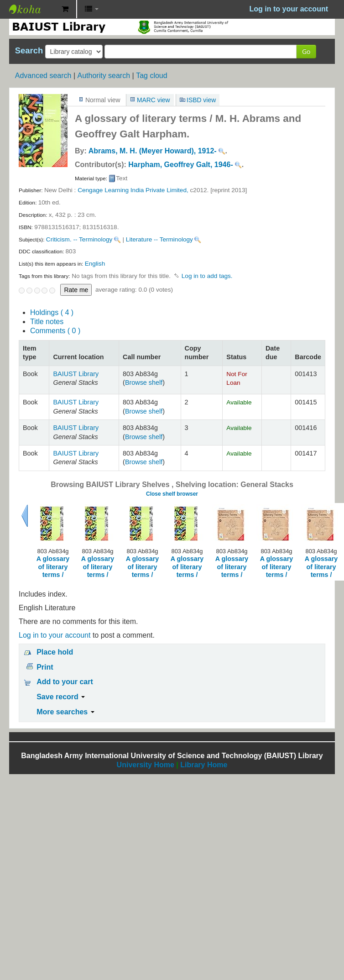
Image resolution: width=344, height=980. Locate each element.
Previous (25, 516)
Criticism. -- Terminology (79, 239)
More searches (65, 712)
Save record (61, 697)
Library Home (204, 765)
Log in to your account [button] (289, 9)
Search (29, 51)
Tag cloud (152, 76)
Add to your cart (65, 682)
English (95, 264)
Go (306, 51)
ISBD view (201, 100)
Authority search (104, 76)
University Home (146, 765)
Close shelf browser (172, 494)
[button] (65, 9)
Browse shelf (144, 383)
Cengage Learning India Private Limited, (133, 190)
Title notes (47, 322)
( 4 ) (52, 312)
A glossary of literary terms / (53, 567)
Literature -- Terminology (159, 239)
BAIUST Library (32, 9)
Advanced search (43, 76)
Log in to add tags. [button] (207, 276)
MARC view (154, 100)
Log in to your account (55, 635)
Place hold (55, 652)
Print (45, 667)
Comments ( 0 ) (55, 331)
